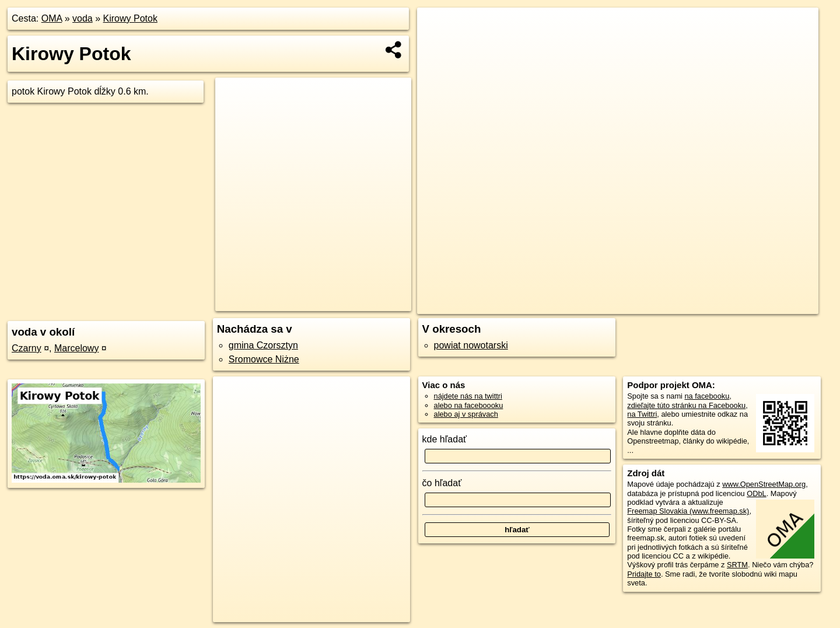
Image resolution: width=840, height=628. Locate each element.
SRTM (737, 565)
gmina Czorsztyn (263, 345)
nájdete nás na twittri (468, 396)
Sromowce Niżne (264, 359)
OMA (52, 18)
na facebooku (707, 396)
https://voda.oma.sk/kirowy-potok (765, 305)
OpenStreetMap (615, 305)
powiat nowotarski (471, 345)
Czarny (27, 348)
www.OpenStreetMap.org (764, 484)
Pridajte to (644, 574)
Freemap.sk (675, 305)
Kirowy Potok (130, 18)
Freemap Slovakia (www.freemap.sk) (688, 511)
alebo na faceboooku (469, 405)
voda (83, 18)
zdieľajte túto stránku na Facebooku (686, 405)
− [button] (437, 46)
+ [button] (437, 27)
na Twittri (642, 414)
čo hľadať (442, 483)
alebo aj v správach (466, 414)
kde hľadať (445, 439)
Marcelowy (76, 348)
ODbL (756, 493)
